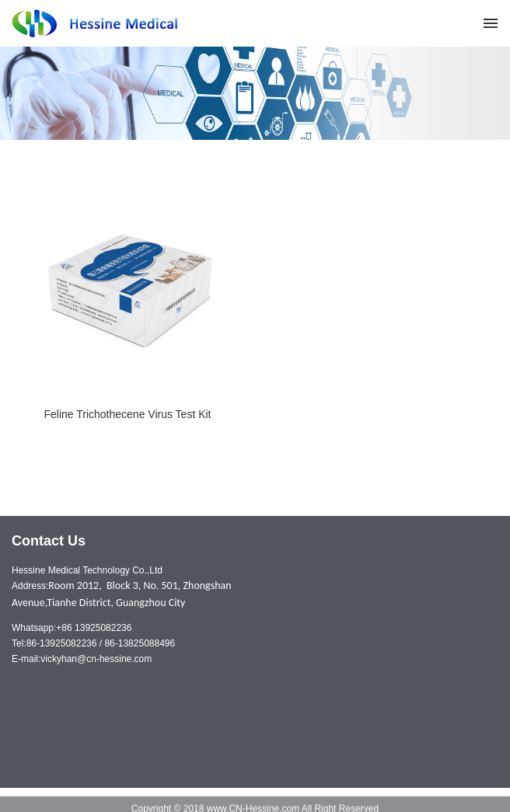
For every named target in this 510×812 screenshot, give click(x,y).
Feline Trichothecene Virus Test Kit (127, 414)
